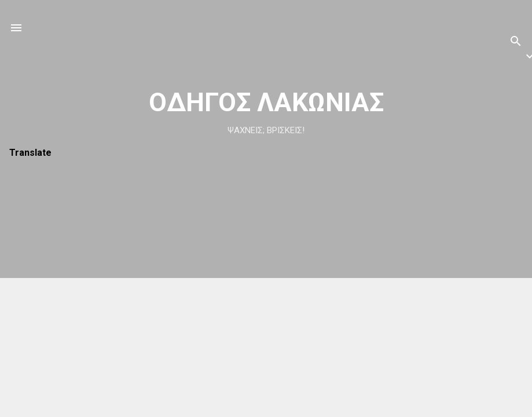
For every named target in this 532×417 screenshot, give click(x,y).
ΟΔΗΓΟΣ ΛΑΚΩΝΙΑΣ (266, 102)
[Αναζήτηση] (516, 43)
